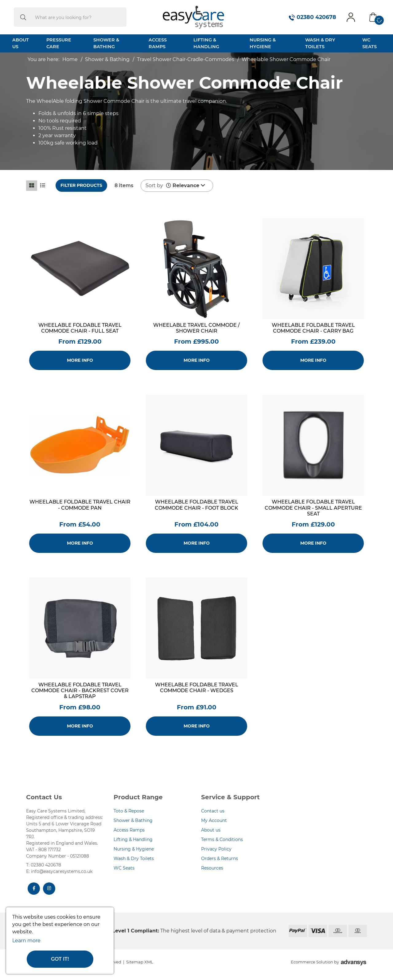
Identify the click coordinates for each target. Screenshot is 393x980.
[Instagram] (49, 889)
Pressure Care (59, 43)
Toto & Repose (129, 811)
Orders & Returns (220, 858)
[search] (23, 17)
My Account (214, 820)
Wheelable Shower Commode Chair (286, 59)
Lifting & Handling (206, 43)
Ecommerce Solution (312, 962)
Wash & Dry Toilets (320, 43)
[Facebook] (34, 889)
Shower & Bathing (106, 43)
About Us (21, 43)
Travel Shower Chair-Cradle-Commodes (186, 59)
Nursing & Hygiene (263, 43)
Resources (212, 868)
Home (70, 59)
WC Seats (370, 43)
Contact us (213, 811)
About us (211, 830)
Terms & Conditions (222, 839)
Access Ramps (158, 43)
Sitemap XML (140, 962)
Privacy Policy (216, 849)
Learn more (26, 941)
